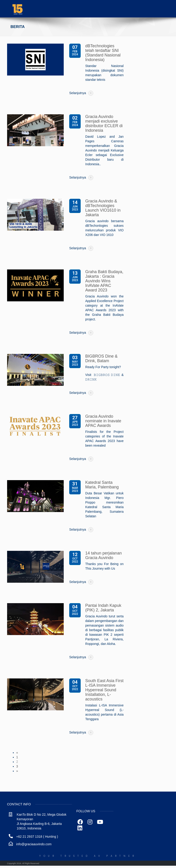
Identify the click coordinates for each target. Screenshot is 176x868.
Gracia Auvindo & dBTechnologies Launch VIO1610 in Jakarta (103, 208)
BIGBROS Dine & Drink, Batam (101, 358)
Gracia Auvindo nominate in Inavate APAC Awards (103, 421)
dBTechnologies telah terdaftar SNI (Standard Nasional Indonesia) (103, 53)
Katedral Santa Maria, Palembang (102, 485)
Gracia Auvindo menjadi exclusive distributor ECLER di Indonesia (104, 123)
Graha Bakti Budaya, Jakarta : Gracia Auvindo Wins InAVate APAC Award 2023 (104, 281)
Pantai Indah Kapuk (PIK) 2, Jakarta (103, 608)
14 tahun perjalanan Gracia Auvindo (103, 555)
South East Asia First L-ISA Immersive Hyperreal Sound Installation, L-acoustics (104, 690)
